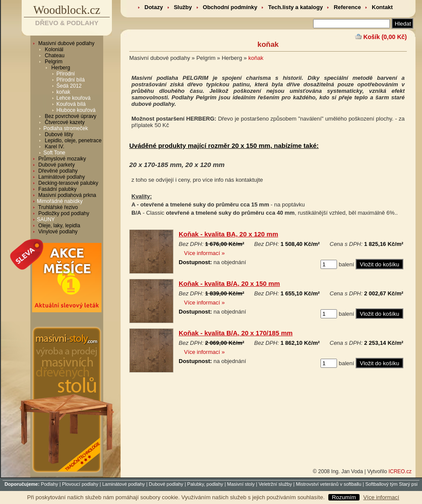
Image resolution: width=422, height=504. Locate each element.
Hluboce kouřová (76, 110)
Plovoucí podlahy (80, 484)
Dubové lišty (58, 134)
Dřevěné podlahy (57, 171)
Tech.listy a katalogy (295, 7)
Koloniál (53, 49)
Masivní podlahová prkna (67, 195)
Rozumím (344, 497)
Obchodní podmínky (230, 7)
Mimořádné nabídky (60, 201)
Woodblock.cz (67, 10)
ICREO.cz (400, 471)
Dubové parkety (56, 165)
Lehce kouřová (74, 98)
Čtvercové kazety (64, 122)
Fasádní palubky (57, 189)
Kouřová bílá (71, 104)
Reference (347, 7)
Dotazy (154, 7)
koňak (63, 92)
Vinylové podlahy (57, 232)
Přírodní (66, 74)
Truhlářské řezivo (57, 207)
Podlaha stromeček (66, 128)
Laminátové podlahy (61, 177)
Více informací (381, 497)
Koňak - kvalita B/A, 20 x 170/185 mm (236, 333)
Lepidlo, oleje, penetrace (72, 141)
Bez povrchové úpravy (70, 116)
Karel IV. (54, 147)
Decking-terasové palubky (67, 183)
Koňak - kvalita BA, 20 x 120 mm (228, 234)
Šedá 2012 (69, 86)
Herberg (60, 68)
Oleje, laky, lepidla (59, 226)
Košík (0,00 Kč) (385, 37)
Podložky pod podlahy (63, 213)
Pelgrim (53, 62)
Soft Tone (54, 153)
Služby (183, 7)
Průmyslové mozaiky (61, 159)
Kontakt (382, 7)
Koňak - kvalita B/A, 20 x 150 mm (229, 283)
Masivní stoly (241, 484)
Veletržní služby (275, 484)
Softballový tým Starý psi (391, 484)
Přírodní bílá (70, 80)
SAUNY (46, 219)
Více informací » (204, 253)
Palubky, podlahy (205, 484)
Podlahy (49, 484)
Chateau (54, 56)
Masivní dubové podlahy (66, 43)
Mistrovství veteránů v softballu (329, 484)
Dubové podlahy (166, 484)
